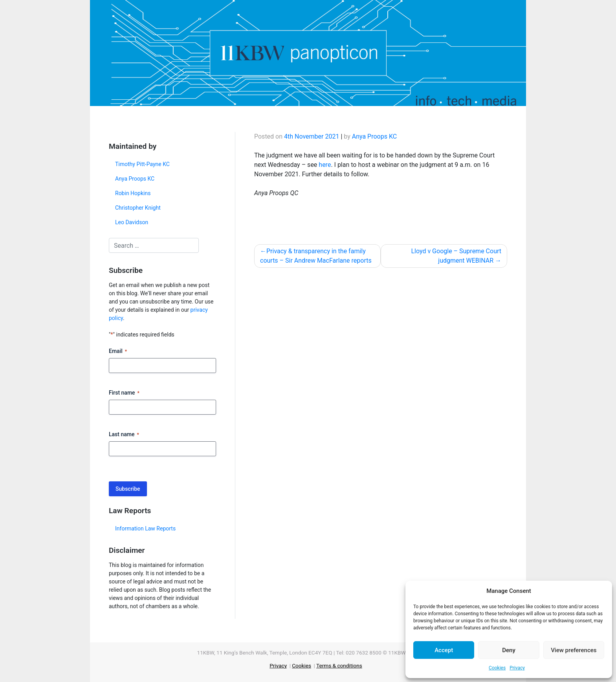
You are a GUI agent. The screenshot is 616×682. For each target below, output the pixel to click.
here (325, 165)
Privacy (517, 668)
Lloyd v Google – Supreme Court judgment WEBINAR (456, 256)
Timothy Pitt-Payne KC (142, 164)
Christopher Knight (138, 208)
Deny (509, 650)
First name (124, 393)
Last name (124, 435)
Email (118, 351)
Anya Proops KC (135, 179)
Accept (444, 650)
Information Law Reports (145, 528)
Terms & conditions (339, 666)
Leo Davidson (132, 222)
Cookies (497, 668)
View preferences (574, 650)
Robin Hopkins (133, 193)
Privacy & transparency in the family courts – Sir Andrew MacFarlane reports (316, 256)
